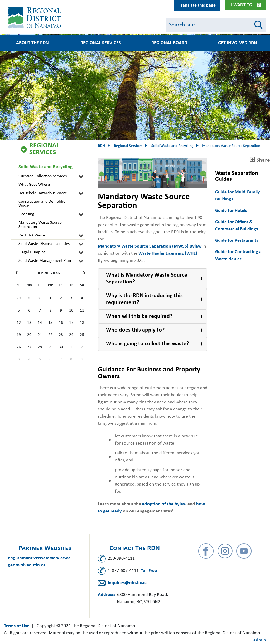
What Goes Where (34, 185)
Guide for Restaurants (237, 241)
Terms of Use (17, 626)
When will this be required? (139, 316)
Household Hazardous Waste (43, 193)
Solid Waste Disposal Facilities (44, 244)
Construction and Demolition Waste (43, 204)
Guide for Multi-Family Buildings (238, 196)
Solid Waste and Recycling (45, 167)
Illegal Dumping (32, 252)
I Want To (242, 5)
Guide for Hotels (231, 211)
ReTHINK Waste (32, 235)
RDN (101, 146)
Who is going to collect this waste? (148, 344)
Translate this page (197, 5)
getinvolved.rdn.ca (27, 565)
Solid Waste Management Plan (45, 261)
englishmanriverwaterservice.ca (39, 558)
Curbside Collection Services (43, 176)
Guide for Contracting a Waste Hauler (238, 255)
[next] (83, 273)
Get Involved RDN (238, 43)
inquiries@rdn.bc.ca (128, 583)
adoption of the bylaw (164, 504)
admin (260, 640)
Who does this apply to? (135, 330)
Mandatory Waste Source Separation (40, 225)
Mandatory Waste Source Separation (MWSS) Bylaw (150, 246)
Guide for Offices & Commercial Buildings (237, 226)
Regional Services (101, 43)
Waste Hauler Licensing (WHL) (168, 253)
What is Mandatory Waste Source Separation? (147, 279)
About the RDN (32, 43)
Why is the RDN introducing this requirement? (144, 299)
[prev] (18, 273)
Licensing (26, 214)
